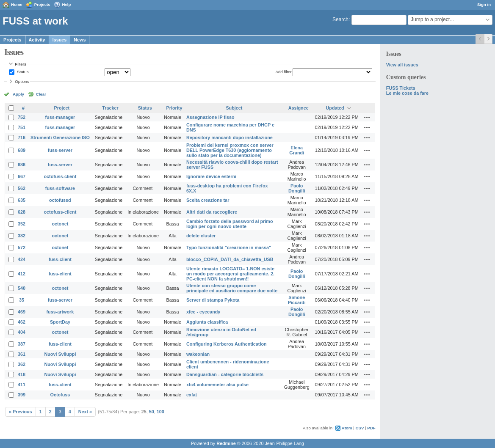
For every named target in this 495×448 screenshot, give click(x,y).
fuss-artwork (60, 312)
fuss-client (60, 259)
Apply (18, 94)
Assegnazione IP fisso (210, 117)
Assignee (299, 108)
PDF (371, 428)
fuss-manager (60, 117)
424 (22, 259)
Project (62, 108)
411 (22, 385)
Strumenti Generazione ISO (60, 137)
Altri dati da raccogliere (212, 212)
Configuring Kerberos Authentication (227, 344)
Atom (347, 428)
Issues (60, 40)
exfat (192, 395)
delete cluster (201, 236)
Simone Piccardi (297, 300)
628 (22, 212)
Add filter (283, 72)
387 (22, 344)
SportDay (60, 322)
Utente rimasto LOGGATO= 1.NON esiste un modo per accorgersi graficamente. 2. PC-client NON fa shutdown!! (230, 274)
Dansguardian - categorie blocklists (225, 374)
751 (22, 127)
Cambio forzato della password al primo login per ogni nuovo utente (230, 224)
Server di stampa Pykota (213, 300)
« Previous (21, 412)
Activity (37, 40)
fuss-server (60, 150)
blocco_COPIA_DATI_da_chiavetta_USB (230, 259)
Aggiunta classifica (207, 322)
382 (22, 236)
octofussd (60, 200)
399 (22, 395)
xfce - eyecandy (203, 312)
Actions (367, 117)
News (80, 40)
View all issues (402, 65)
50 (152, 412)
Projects (42, 4)
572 (22, 247)
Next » (85, 412)
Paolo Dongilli (297, 188)
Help (67, 4)
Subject (234, 108)
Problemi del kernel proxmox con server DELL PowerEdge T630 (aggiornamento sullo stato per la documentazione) (230, 150)
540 (22, 288)
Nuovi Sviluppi (60, 354)
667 (22, 176)
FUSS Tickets (401, 88)
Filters (20, 64)
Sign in (484, 4)
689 (22, 150)
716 (22, 137)
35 (22, 300)
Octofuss (60, 395)
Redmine (226, 443)
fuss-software (60, 188)
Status (22, 72)
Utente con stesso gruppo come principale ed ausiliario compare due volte (232, 288)
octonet (60, 224)
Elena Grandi (297, 150)
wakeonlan (198, 354)
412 (22, 274)
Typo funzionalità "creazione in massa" (229, 247)
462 (22, 322)
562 (22, 188)
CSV (359, 428)
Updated (335, 108)
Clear (41, 94)
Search (340, 19)
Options (22, 81)
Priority (174, 108)
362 (22, 364)
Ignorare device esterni (211, 176)
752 (22, 117)
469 (22, 312)
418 (22, 374)
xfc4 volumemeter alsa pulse (217, 385)
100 (160, 412)
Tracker (110, 108)
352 (22, 224)
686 (22, 165)
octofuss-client (60, 176)
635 (22, 200)
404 (22, 332)
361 (22, 354)
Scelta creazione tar (208, 200)
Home (17, 4)
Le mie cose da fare (407, 93)
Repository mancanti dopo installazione (230, 137)
